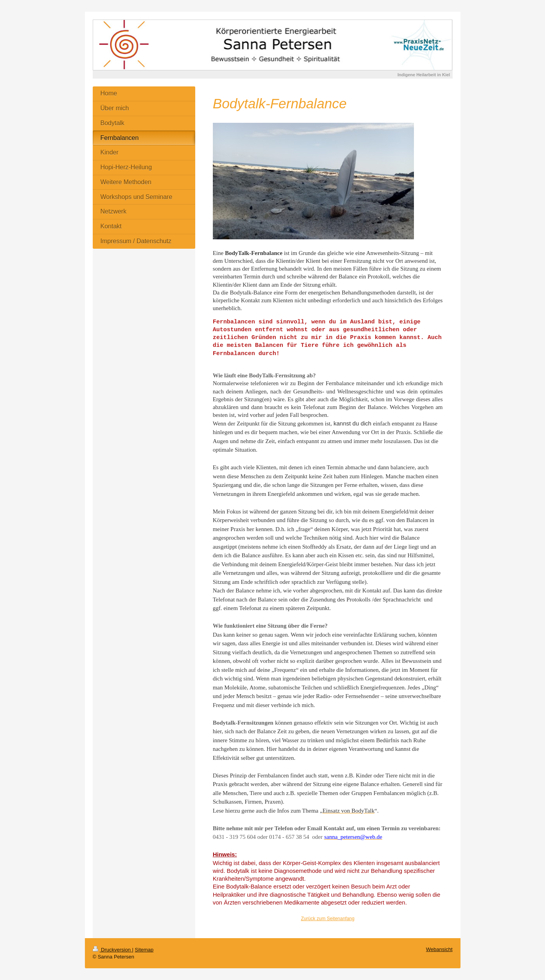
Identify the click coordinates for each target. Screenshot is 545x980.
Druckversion (112, 950)
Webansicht (439, 949)
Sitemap (144, 950)
